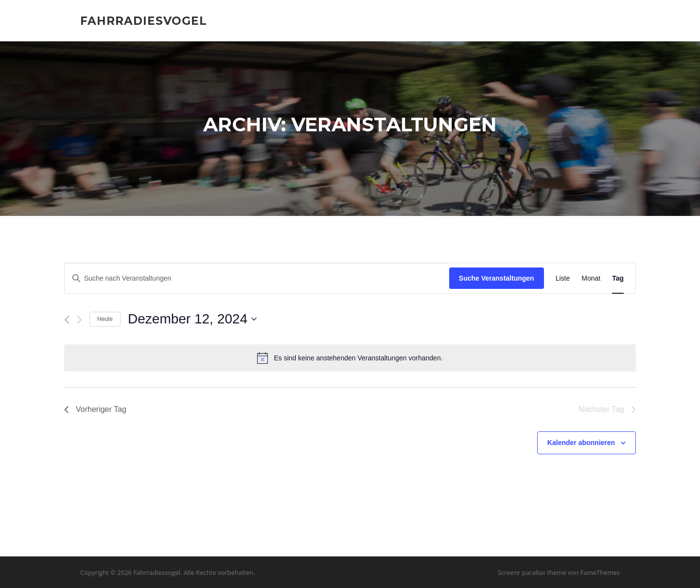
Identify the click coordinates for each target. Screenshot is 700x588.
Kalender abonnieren (581, 443)
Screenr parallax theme (532, 572)
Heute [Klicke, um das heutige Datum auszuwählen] (105, 320)
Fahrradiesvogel (144, 20)
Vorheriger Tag (95, 410)
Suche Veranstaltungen (497, 278)
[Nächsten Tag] (79, 320)
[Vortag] (67, 320)
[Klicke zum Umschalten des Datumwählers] (192, 320)
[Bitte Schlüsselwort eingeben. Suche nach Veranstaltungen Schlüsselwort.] (257, 278)
